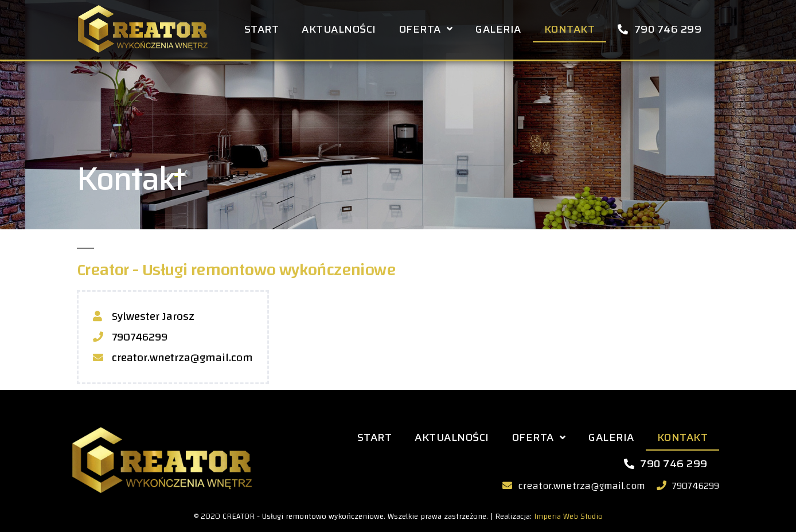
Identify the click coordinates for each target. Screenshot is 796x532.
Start (262, 27)
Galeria (498, 27)
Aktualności (339, 27)
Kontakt (570, 27)
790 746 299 (660, 27)
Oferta (426, 27)
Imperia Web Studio (568, 517)
